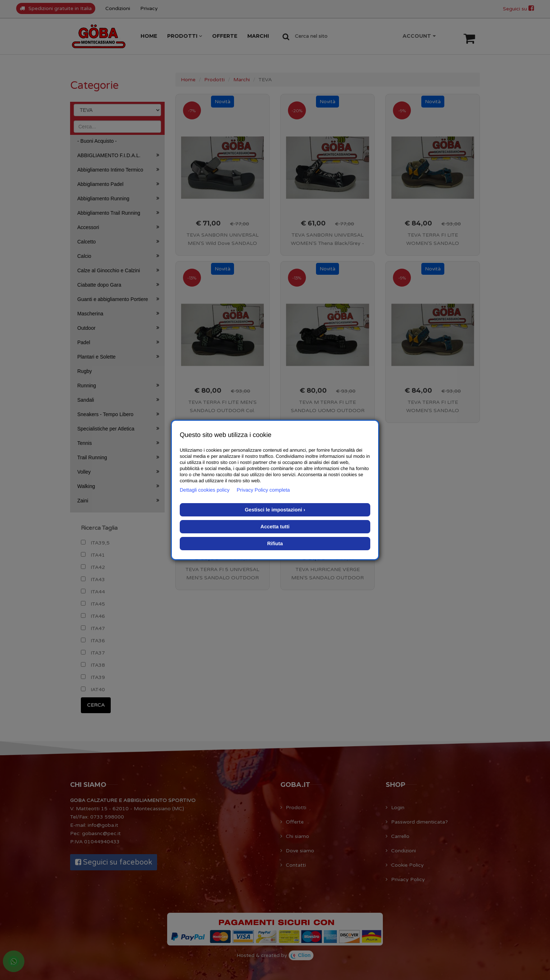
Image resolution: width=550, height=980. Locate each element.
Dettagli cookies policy (205, 490)
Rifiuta (275, 543)
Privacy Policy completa (263, 490)
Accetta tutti (275, 527)
